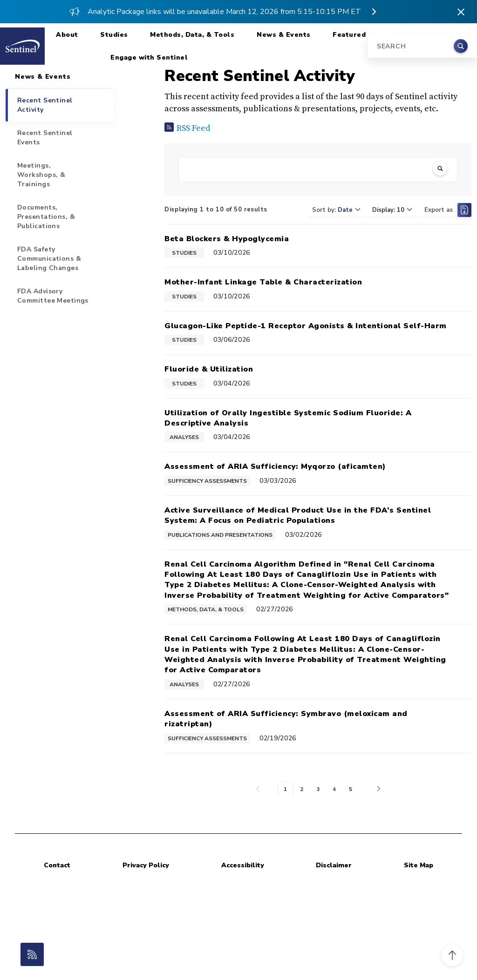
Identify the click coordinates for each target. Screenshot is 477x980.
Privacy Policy (146, 865)
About (67, 35)
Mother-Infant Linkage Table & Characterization (263, 282)
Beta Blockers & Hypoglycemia (227, 239)
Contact (57, 865)
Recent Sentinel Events (45, 138)
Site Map (419, 865)
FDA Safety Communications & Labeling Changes (49, 259)
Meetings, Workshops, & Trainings (41, 175)
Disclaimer (334, 865)
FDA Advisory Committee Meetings (53, 296)
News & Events (284, 35)
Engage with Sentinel (149, 57)
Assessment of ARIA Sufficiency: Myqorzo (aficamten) (275, 466)
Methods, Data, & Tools (192, 35)
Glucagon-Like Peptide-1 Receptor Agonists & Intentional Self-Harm (306, 326)
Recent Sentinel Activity (45, 105)
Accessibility (243, 865)
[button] (452, 955)
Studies (114, 35)
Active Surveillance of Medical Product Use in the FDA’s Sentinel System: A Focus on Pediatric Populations (298, 515)
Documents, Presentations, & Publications (46, 217)
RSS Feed (193, 128)
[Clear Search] (440, 169)
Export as (448, 210)
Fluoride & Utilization (209, 369)
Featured (349, 35)
